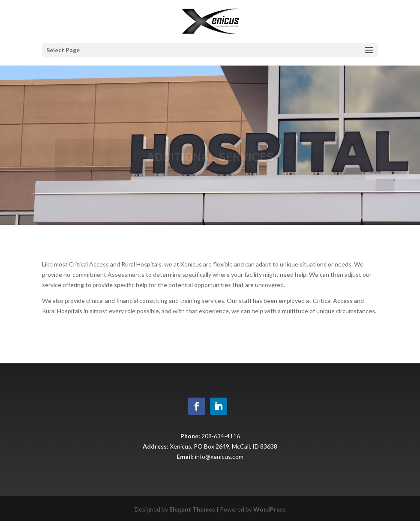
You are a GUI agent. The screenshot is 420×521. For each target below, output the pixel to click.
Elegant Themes (192, 509)
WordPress (270, 509)
